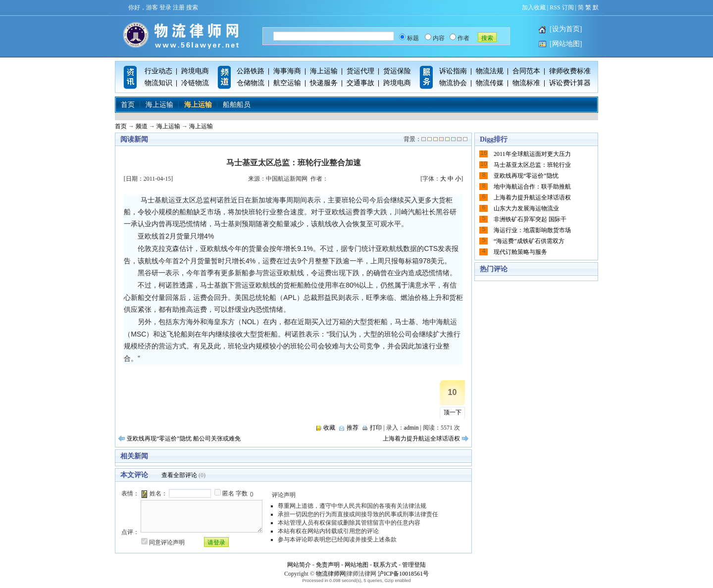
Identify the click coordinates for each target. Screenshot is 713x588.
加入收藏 (534, 7)
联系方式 (385, 565)
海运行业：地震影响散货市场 (532, 230)
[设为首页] (566, 29)
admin (411, 428)
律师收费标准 (570, 71)
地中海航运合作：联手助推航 (532, 187)
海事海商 (287, 71)
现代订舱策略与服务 (520, 252)
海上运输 (324, 71)
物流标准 (526, 83)
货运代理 (360, 71)
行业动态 (158, 71)
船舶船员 (237, 105)
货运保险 (397, 71)
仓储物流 (251, 83)
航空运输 (287, 83)
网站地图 (356, 565)
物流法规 (490, 71)
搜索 (192, 7)
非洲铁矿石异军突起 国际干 (530, 219)
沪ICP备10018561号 (403, 574)
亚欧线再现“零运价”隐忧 (526, 176)
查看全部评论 (179, 475)
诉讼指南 (453, 71)
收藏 (329, 428)
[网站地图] (566, 44)
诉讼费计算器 (570, 83)
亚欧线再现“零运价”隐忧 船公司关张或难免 (184, 439)
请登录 (216, 542)
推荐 (353, 428)
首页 (128, 105)
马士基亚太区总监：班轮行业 (532, 165)
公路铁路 (251, 71)
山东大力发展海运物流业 (526, 208)
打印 (376, 428)
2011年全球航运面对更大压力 (532, 154)
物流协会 (453, 83)
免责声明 (328, 565)
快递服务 (324, 83)
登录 (165, 7)
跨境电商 (195, 71)
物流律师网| (331, 574)
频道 (142, 126)
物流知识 (158, 83)
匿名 (228, 493)
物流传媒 (490, 83)
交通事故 (360, 83)
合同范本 (526, 71)
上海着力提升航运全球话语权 (421, 439)
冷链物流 (195, 83)
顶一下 (453, 412)
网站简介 (299, 565)
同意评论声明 (167, 542)
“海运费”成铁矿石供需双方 (529, 241)
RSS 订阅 (561, 7)
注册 (179, 7)
